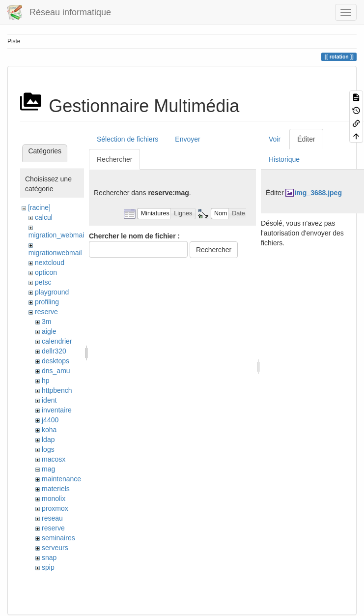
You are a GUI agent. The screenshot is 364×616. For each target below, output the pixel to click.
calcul (44, 217)
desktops (56, 361)
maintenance (61, 479)
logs (48, 449)
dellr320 (54, 351)
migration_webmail (57, 235)
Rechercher (114, 159)
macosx (54, 459)
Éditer (306, 139)
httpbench (57, 390)
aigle (49, 331)
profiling (47, 302)
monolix (54, 499)
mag (48, 469)
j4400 (50, 420)
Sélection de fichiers (127, 139)
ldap (48, 440)
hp (46, 381)
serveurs (55, 548)
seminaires (58, 538)
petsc (43, 282)
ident (49, 400)
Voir (275, 139)
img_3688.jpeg (318, 193)
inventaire (57, 410)
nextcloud (50, 263)
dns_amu (56, 371)
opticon (46, 272)
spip (48, 567)
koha (49, 430)
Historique (284, 159)
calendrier (57, 341)
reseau (52, 518)
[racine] (39, 207)
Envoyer (187, 139)
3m (46, 322)
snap (49, 557)
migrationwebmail (55, 253)
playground (52, 292)
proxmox (55, 508)
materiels (56, 489)
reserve (46, 312)
